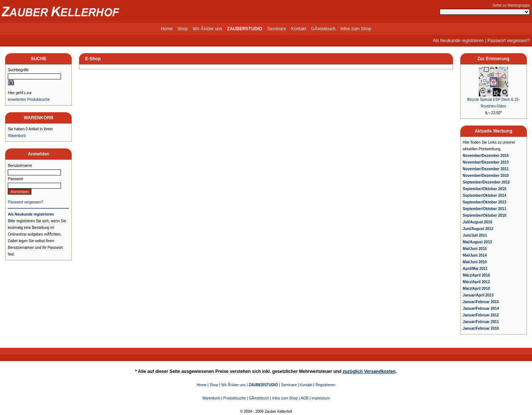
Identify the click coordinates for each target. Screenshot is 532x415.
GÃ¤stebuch (323, 29)
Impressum (320, 398)
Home (167, 29)
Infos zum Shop (356, 29)
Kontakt (299, 29)
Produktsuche (234, 398)
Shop (183, 29)
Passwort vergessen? (509, 41)
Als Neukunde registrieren (458, 41)
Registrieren (325, 385)
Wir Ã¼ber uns (207, 29)
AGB (305, 398)
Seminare (277, 29)
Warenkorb (17, 136)
